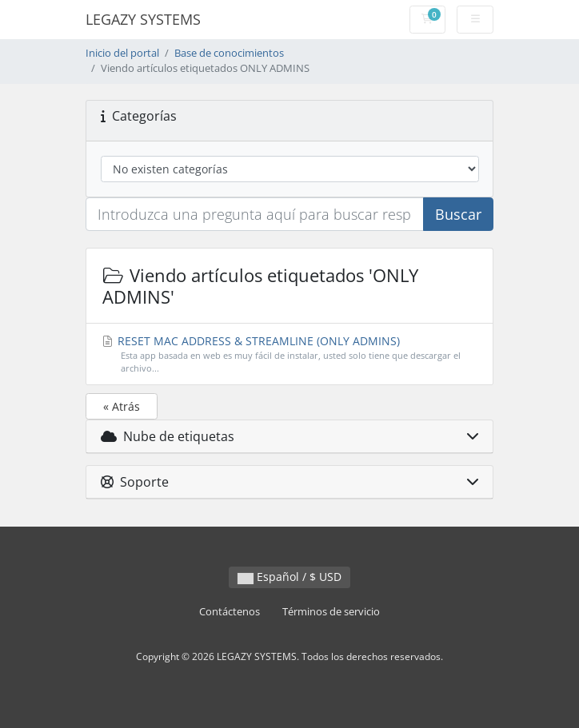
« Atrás (122, 406)
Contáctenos (230, 612)
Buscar (458, 214)
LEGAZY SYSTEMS (143, 19)
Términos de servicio (331, 612)
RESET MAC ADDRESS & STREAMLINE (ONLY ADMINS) (290, 355)
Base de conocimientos (229, 53)
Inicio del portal (122, 53)
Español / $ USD (289, 577)
